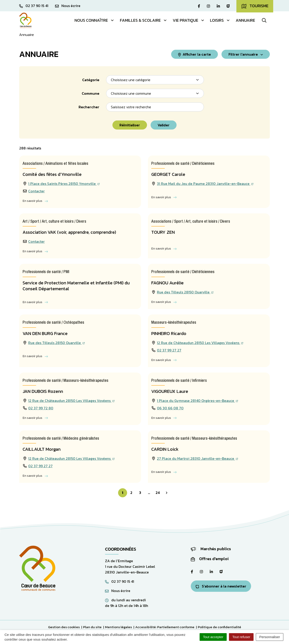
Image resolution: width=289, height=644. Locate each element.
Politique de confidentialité (219, 627)
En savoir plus (35, 201)
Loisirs (220, 20)
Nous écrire (118, 591)
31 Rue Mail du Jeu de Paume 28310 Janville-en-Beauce (205, 184)
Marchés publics (211, 549)
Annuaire (245, 20)
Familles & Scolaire (143, 20)
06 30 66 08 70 (170, 408)
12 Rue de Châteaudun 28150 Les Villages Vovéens (200, 343)
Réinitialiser (130, 125)
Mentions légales (118, 627)
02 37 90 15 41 (120, 581)
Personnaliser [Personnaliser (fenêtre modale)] (270, 637)
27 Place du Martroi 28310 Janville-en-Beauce (197, 458)
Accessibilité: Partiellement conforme (165, 627)
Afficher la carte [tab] (195, 54)
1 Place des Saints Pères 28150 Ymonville (64, 184)
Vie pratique (189, 20)
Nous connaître (94, 20)
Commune (91, 93)
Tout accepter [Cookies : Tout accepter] (213, 637)
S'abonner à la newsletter (221, 586)
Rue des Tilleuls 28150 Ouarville (185, 292)
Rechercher (89, 107)
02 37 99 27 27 (169, 350)
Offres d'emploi (210, 559)
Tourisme (255, 6)
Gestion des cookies (64, 627)
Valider (164, 125)
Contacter (36, 191)
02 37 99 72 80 (41, 408)
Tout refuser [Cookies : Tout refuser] (241, 637)
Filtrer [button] (246, 54)
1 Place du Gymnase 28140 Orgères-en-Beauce (197, 401)
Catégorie (91, 80)
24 (158, 493)
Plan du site (92, 627)
